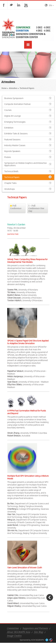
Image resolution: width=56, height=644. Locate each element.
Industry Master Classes (15, 145)
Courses (8, 110)
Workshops (10, 189)
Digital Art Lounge (13, 116)
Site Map (38, 632)
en (50, 5)
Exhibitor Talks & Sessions (16, 133)
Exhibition (9, 128)
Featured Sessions (12, 139)
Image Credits (14, 636)
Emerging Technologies (15, 122)
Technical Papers (12, 177)
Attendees (13, 88)
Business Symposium (14, 98)
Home (4, 88)
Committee (13, 628)
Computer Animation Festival (17, 104)
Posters (8, 157)
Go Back (50, 597)
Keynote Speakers (12, 151)
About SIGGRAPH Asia (18, 632)
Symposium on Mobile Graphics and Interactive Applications (25, 164)
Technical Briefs (11, 171)
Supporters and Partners (35, 628)
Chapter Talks (10, 183)
